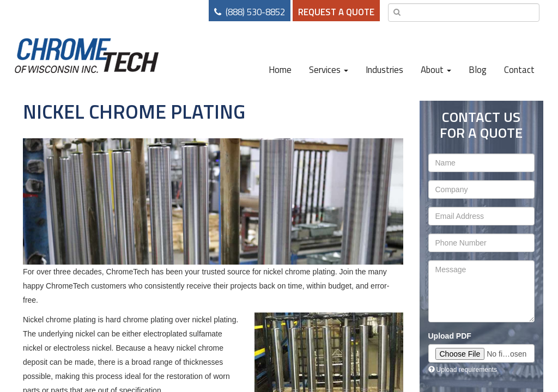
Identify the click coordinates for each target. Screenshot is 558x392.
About (436, 70)
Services (329, 70)
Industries (384, 70)
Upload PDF (450, 336)
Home (280, 70)
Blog (478, 70)
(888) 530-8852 (255, 12)
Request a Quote (336, 12)
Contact (519, 70)
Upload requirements (463, 370)
